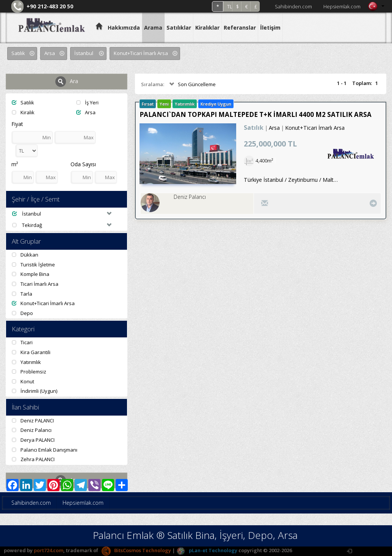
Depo (22, 313)
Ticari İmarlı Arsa (35, 284)
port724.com (49, 550)
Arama (153, 28)
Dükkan (25, 255)
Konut (23, 381)
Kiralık (23, 112)
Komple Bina (31, 274)
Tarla (22, 294)
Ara (67, 82)
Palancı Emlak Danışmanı (45, 450)
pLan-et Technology (207, 550)
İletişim (270, 28)
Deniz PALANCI (33, 421)
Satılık (23, 102)
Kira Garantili (31, 352)
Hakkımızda (124, 28)
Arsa (86, 112)
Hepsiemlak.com (342, 6)
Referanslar (240, 28)
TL (230, 7)
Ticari (22, 342)
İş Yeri (87, 102)
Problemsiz (29, 372)
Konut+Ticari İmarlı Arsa (43, 303)
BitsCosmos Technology (136, 550)
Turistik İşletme (33, 265)
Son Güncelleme (192, 84)
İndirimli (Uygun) (34, 391)
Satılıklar (179, 28)
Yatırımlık (26, 362)
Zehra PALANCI (33, 459)
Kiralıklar (207, 28)
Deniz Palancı (32, 430)
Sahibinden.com (293, 6)
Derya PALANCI (33, 440)
